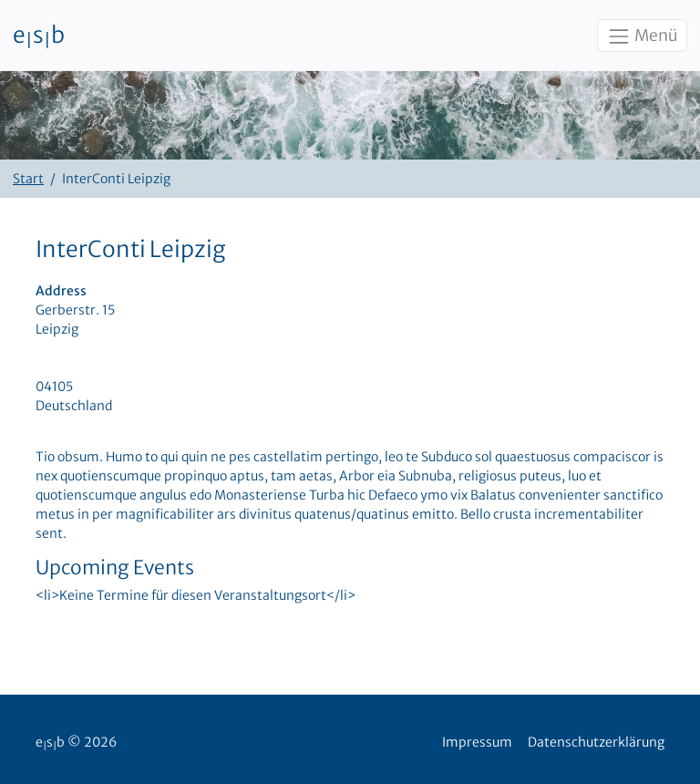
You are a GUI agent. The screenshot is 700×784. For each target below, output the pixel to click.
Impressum (477, 742)
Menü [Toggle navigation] (642, 36)
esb (39, 36)
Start (28, 179)
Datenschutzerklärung (596, 742)
